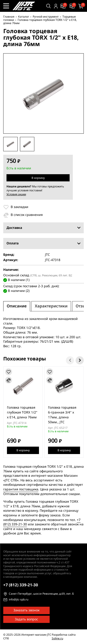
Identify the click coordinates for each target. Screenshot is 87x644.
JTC (47, 255)
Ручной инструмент (46, 17)
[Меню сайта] (6, 6)
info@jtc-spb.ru (19, 600)
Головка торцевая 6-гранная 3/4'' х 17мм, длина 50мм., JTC (62, 415)
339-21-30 (21, 585)
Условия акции (16, 194)
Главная (9, 17)
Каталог (24, 17)
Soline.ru (57, 638)
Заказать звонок (26, 610)
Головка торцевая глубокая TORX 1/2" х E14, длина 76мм (22, 412)
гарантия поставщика (21, 489)
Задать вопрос (26, 619)
